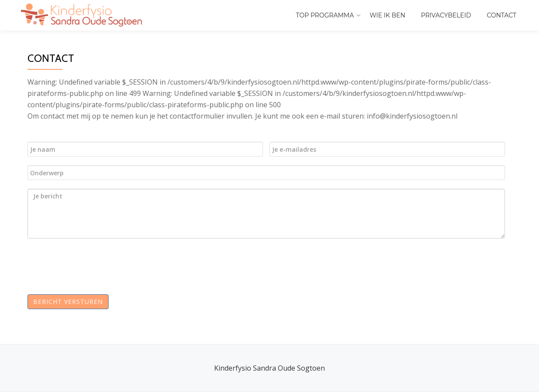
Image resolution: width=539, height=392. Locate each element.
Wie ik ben (388, 15)
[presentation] (100, 264)
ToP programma (325, 15)
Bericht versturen (68, 302)
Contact (501, 15)
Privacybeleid (446, 15)
